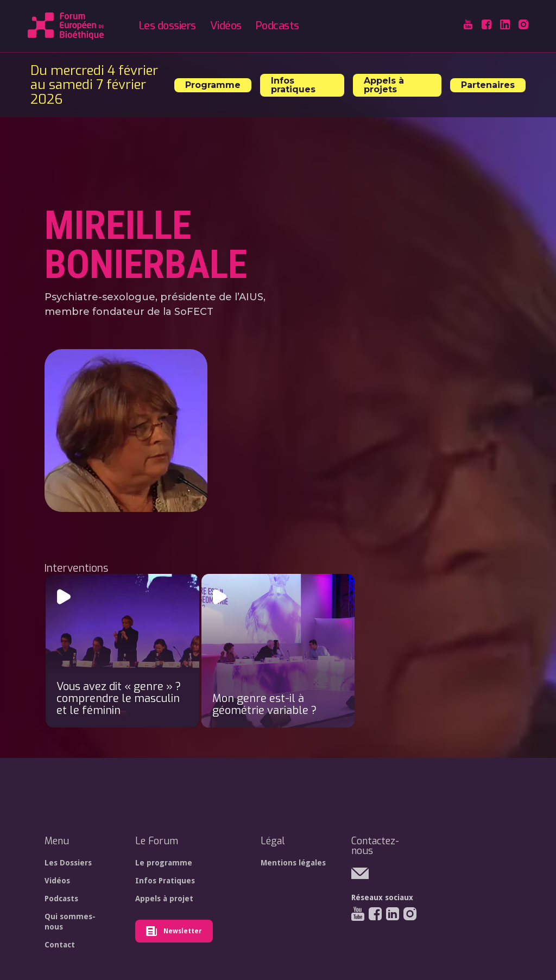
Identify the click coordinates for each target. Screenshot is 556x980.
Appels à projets (384, 85)
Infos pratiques (293, 85)
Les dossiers (168, 26)
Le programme (164, 863)
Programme (213, 85)
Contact (60, 945)
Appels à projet (164, 899)
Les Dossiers (68, 863)
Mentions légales (293, 863)
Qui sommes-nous (70, 921)
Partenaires (488, 85)
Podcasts (277, 26)
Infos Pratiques (165, 881)
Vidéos (226, 26)
